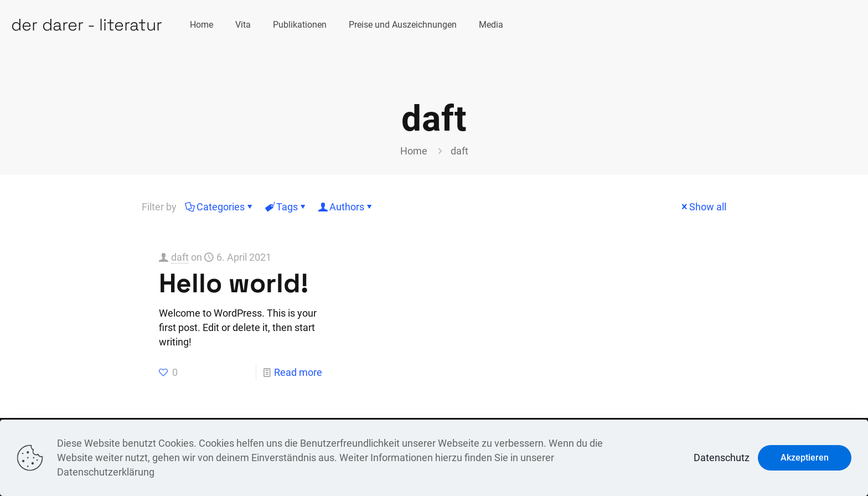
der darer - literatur (87, 25)
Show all (703, 207)
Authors (346, 207)
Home (414, 151)
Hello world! (234, 283)
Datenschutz (722, 458)
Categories (220, 207)
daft (180, 257)
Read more (298, 372)
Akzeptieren (805, 458)
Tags (286, 207)
